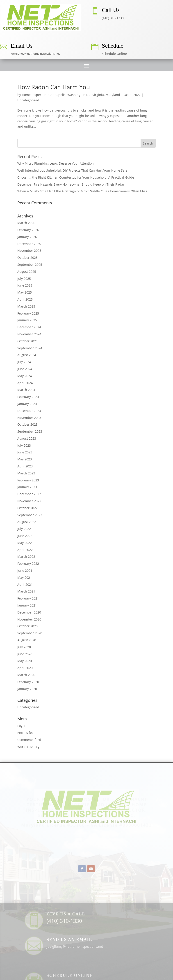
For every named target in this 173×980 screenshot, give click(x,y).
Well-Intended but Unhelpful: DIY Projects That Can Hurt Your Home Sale (72, 170)
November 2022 (29, 501)
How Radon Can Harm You (54, 87)
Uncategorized (28, 100)
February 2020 (28, 682)
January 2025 (27, 320)
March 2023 (26, 473)
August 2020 (27, 640)
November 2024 (29, 334)
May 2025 (25, 292)
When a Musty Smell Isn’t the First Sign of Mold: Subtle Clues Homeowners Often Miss (82, 191)
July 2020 (24, 647)
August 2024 (27, 355)
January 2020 (27, 689)
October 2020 (27, 626)
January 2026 (27, 237)
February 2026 (28, 230)
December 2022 (29, 494)
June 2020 (25, 654)
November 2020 (29, 619)
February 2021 (28, 598)
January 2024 (27, 404)
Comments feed (29, 740)
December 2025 (29, 244)
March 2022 (26, 556)
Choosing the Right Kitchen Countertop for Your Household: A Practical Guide (76, 177)
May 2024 (25, 376)
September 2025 (30, 265)
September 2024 (30, 348)
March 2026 (26, 223)
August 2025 (27, 272)
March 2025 (26, 306)
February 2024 (28, 397)
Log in (22, 726)
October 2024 (27, 341)
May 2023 (25, 459)
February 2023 (28, 480)
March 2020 (26, 675)
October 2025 (27, 258)
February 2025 (28, 313)
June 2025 (25, 285)
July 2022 (24, 529)
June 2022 (25, 536)
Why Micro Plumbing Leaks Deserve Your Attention (56, 163)
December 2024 (29, 327)
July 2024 (24, 362)
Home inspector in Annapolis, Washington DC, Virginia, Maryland (71, 95)
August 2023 (27, 438)
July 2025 (24, 279)
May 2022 (25, 543)
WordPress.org (28, 747)
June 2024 (25, 369)
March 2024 (26, 390)
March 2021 (26, 591)
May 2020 (25, 661)
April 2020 (25, 668)
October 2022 (27, 508)
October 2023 (27, 424)
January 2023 (27, 487)
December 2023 (29, 411)
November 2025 (29, 251)
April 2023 (25, 466)
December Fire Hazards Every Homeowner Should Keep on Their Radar (71, 184)
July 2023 (24, 445)
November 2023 (29, 418)
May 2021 (25, 577)
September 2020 (30, 633)
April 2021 (25, 584)
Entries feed (26, 733)
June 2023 (25, 452)
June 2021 (25, 570)
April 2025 (25, 299)
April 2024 (25, 383)
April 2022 (25, 550)
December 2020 (29, 612)
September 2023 (30, 431)
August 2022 (27, 522)
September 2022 (30, 515)
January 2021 (27, 605)
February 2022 (28, 563)
